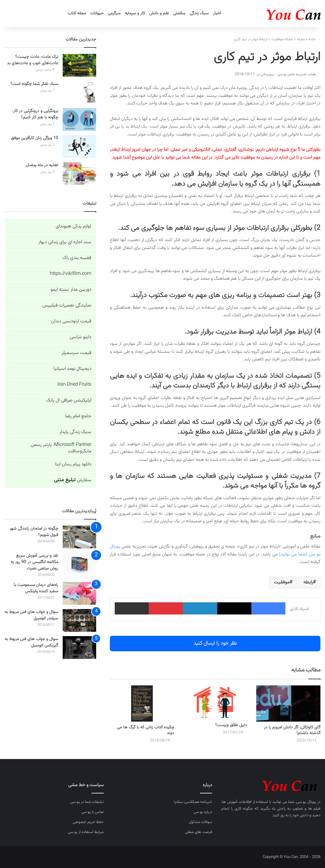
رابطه (308, 582)
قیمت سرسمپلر (76, 353)
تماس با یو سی (93, 812)
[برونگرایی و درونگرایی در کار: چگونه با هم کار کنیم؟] (79, 119)
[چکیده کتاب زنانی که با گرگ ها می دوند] (142, 703)
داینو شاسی (80, 337)
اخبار (217, 13)
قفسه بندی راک (77, 258)
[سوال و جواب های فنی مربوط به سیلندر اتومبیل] (79, 620)
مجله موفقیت (282, 39)
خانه (315, 39)
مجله (301, 39)
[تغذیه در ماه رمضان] (79, 174)
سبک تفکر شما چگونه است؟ (34, 84)
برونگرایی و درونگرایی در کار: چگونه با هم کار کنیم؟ (35, 114)
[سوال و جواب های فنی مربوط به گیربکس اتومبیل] (79, 647)
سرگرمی (114, 13)
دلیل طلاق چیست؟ (231, 725)
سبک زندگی (199, 13)
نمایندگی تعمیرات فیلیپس (67, 305)
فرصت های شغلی (199, 832)
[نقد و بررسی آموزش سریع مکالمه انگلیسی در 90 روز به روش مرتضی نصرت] (79, 564)
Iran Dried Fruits (74, 385)
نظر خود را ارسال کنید (215, 643)
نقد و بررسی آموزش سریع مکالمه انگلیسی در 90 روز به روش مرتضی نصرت (34, 562)
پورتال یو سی (306, 802)
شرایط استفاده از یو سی (86, 832)
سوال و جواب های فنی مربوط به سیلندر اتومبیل (31, 615)
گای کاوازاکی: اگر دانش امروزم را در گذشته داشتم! (292, 730)
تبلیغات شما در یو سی (87, 802)
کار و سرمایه (135, 13)
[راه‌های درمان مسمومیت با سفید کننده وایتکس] (79, 593)
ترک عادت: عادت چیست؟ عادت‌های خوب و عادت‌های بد (33, 60)
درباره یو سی (203, 812)
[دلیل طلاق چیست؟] (215, 702)
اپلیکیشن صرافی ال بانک (69, 400)
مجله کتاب (77, 13)
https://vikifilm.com (71, 274)
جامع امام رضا (78, 416)
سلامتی (179, 13)
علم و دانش (159, 13)
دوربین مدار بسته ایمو (71, 290)
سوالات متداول (201, 822)
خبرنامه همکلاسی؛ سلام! (193, 802)
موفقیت (282, 582)
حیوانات (97, 13)
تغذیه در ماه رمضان (42, 165)
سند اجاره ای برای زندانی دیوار (65, 242)
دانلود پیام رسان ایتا (73, 464)
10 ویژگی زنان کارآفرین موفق (35, 138)
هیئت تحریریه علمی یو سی (297, 74)
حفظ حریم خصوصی (88, 822)
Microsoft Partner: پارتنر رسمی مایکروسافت (61, 448)
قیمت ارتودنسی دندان (71, 321)
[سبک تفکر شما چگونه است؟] (79, 92)
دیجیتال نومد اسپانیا (72, 369)
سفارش (73, 480)
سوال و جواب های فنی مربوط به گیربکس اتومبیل (31, 642)
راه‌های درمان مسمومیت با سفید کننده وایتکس (36, 588)
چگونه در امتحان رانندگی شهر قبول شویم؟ (34, 532)
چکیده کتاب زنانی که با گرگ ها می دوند (145, 730)
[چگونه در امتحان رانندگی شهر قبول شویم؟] (79, 537)
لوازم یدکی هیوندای (73, 226)
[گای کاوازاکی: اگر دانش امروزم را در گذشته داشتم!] (288, 703)
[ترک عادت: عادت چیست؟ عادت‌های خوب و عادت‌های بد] (79, 65)
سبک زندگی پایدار (75, 432)
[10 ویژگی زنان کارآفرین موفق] (79, 147)
